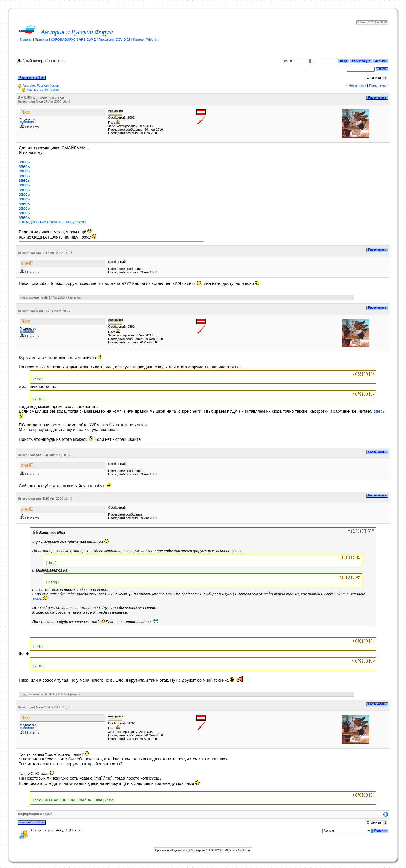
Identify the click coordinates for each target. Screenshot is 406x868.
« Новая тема (356, 85)
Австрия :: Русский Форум (77, 32)
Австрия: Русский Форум (41, 85)
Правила (41, 39)
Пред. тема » (379, 85)
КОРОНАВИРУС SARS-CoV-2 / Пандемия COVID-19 (91, 39)
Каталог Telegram (146, 39)
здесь (24, 162)
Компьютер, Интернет (43, 90)
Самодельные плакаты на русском (52, 222)
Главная (26, 39)
